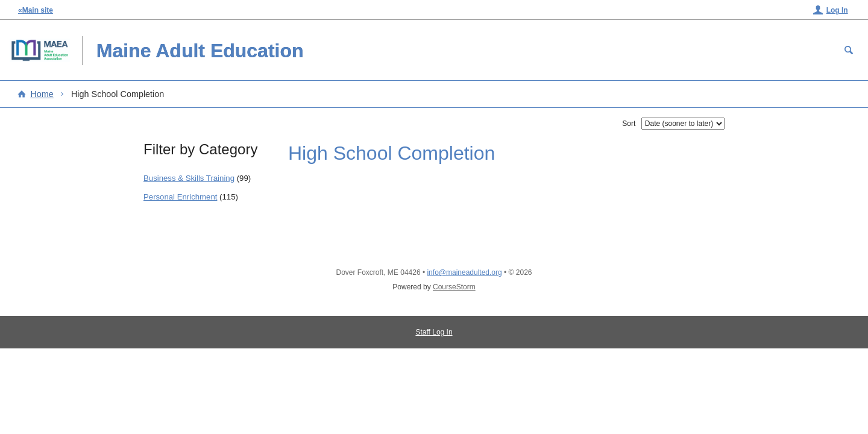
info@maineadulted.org (464, 272)
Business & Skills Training (189, 178)
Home (42, 94)
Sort (629, 124)
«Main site (36, 10)
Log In (837, 10)
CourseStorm (454, 287)
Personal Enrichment (180, 197)
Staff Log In (434, 332)
